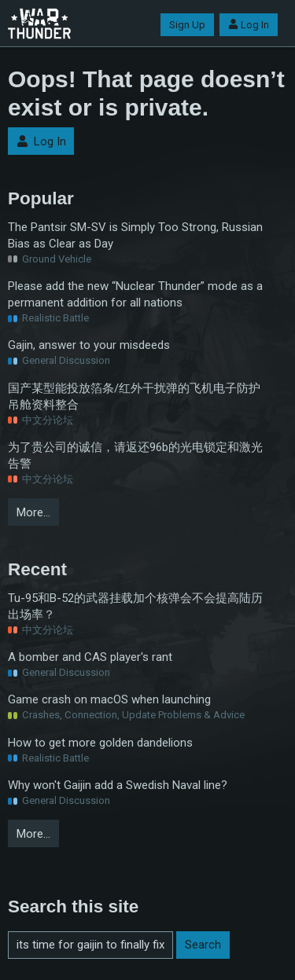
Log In (249, 25)
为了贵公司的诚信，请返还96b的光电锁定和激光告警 (135, 455)
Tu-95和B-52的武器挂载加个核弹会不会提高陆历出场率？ (135, 606)
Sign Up (187, 25)
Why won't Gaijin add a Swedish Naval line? (118, 785)
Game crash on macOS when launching (109, 699)
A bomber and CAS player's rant (90, 657)
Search (203, 945)
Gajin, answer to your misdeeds (89, 345)
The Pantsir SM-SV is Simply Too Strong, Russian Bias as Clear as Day (135, 235)
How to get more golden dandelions (100, 743)
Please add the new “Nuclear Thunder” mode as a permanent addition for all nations (135, 294)
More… (33, 512)
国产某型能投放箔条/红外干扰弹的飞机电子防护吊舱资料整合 (134, 396)
